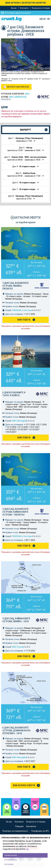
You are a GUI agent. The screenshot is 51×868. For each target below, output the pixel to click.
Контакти (24, 8)
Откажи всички (11, 860)
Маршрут (26, 130)
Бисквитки (31, 826)
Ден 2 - (24, 149)
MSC (27, 94)
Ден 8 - (26, 197)
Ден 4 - (24, 166)
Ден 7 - (24, 189)
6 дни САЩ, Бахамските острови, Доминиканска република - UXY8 (16, 730)
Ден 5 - (24, 175)
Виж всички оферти (24, 785)
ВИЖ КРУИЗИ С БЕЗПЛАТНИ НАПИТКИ (26, 3)
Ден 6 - (24, 183)
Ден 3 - (26, 158)
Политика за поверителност (15, 831)
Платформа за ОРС (40, 831)
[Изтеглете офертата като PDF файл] (16, 87)
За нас (14, 8)
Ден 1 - (26, 140)
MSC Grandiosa (18, 97)
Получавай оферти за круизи (18, 13)
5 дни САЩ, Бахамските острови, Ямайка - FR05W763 (16, 286)
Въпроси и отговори (41, 8)
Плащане (19, 826)
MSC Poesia (21, 647)
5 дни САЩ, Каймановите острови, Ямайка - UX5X (16, 620)
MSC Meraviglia (23, 421)
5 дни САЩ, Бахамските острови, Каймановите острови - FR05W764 (16, 512)
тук (27, 849)
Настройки (9, 864)
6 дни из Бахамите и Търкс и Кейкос (14, 394)
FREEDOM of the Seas (27, 310)
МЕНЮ (43, 19)
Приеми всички (11, 855)
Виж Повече (24, 320)
